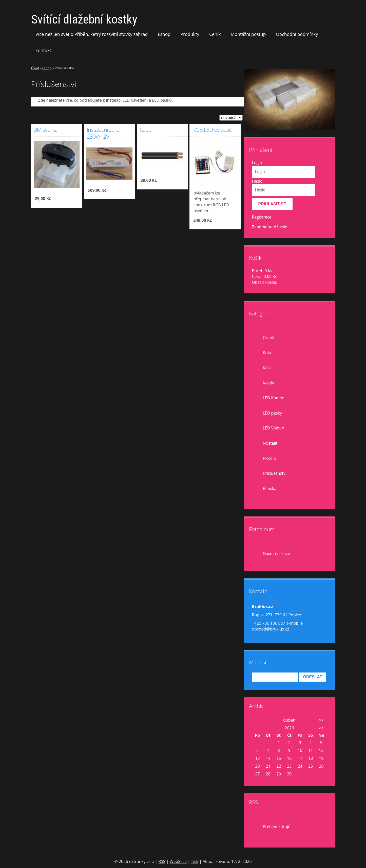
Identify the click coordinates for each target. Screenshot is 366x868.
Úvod (35, 68)
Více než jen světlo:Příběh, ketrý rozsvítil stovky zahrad (92, 34)
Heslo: (258, 181)
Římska (270, 488)
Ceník (215, 34)
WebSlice (178, 861)
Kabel (146, 130)
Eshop (164, 34)
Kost (267, 368)
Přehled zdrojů (277, 827)
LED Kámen (274, 398)
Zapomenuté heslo (270, 227)
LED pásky (273, 413)
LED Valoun (274, 428)
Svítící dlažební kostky (84, 19)
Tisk (195, 861)
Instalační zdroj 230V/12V (103, 133)
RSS (162, 861)
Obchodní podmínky (297, 34)
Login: (258, 163)
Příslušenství (275, 473)
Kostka (269, 383)
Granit (269, 338)
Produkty (190, 34)
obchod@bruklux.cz (271, 629)
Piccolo (269, 458)
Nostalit (270, 443)
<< (257, 720)
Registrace (262, 217)
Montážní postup (248, 34)
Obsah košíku (265, 282)
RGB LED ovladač (212, 130)
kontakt (43, 50)
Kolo (267, 353)
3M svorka (46, 130)
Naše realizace (276, 553)
